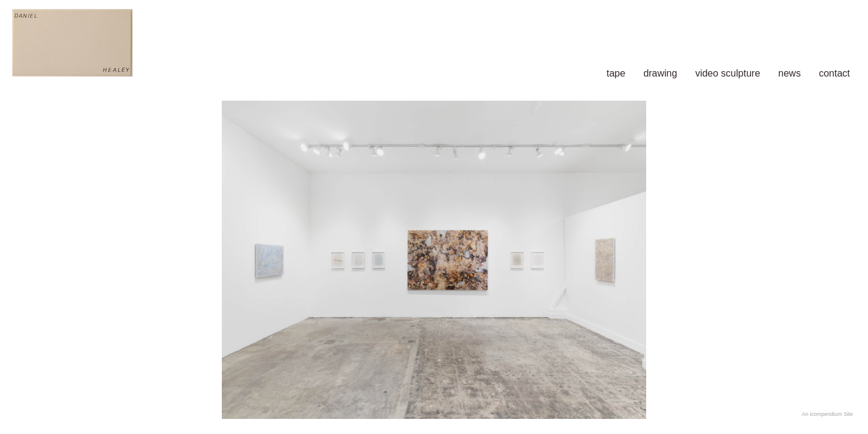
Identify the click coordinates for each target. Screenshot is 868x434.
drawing (660, 73)
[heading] (165, 44)
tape (616, 73)
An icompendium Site (827, 414)
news (789, 73)
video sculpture (728, 73)
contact (834, 73)
